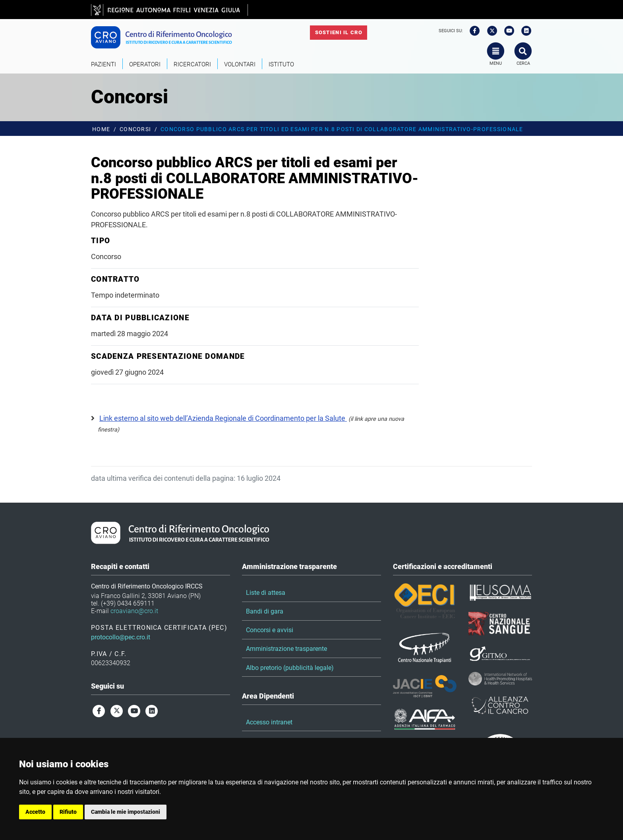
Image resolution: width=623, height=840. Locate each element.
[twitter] (489, 31)
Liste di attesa (266, 593)
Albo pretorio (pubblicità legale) (290, 668)
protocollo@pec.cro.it (121, 637)
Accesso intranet (269, 722)
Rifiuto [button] (68, 812)
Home (101, 129)
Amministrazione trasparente (286, 649)
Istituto (281, 64)
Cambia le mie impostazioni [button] (126, 812)
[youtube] (507, 31)
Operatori (145, 64)
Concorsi (135, 129)
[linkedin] (524, 31)
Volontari (240, 64)
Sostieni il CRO (339, 32)
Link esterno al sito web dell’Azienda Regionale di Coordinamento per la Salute (223, 418)
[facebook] (472, 31)
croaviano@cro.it (134, 611)
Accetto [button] (35, 812)
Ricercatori (192, 64)
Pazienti (104, 64)
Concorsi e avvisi (270, 630)
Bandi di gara (265, 611)
